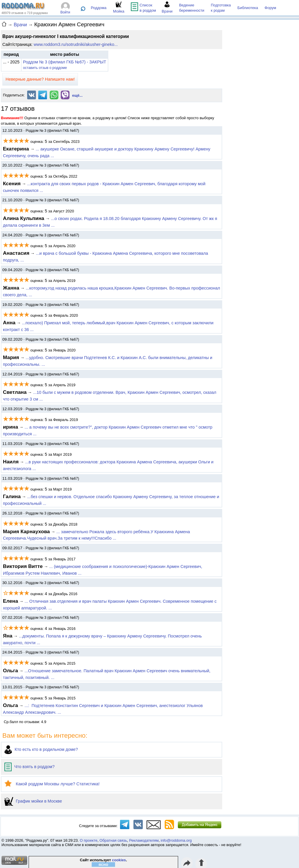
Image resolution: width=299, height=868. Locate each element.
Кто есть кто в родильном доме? (41, 749)
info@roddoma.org (176, 840)
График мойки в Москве (33, 801)
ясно (104, 864)
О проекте (88, 840)
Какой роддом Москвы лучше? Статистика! (52, 784)
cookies (119, 860)
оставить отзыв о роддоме (45, 68)
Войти (65, 12)
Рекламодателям (144, 840)
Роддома (99, 8)
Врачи (20, 25)
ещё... (77, 95)
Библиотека (248, 8)
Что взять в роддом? (29, 767)
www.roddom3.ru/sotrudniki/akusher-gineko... (76, 44)
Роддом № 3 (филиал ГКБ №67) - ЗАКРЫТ (65, 62)
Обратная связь (113, 840)
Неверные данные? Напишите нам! (40, 79)
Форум (270, 8)
